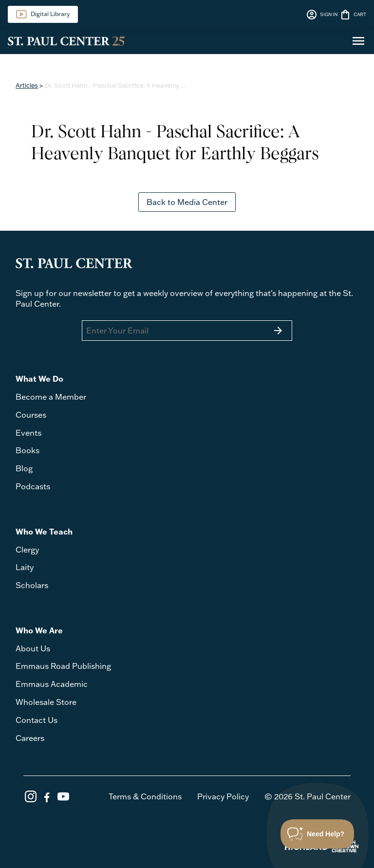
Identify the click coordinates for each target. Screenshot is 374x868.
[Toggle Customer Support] (318, 834)
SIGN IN (322, 15)
